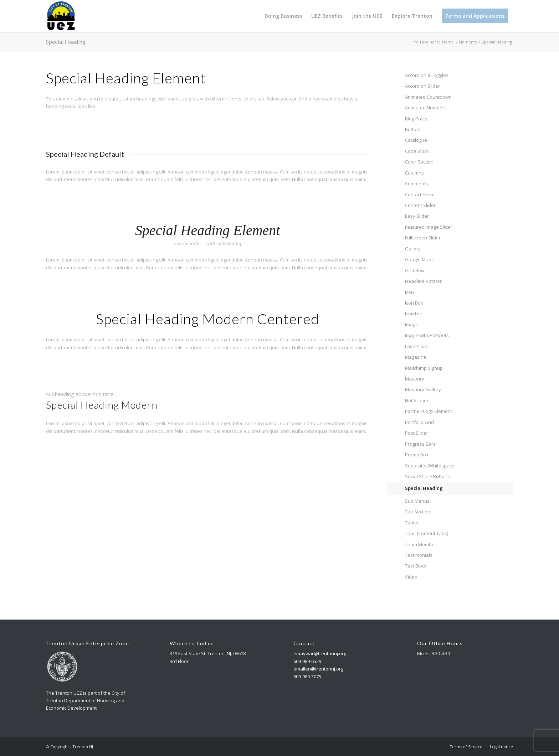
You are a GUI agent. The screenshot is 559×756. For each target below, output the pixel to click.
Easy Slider (417, 216)
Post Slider (417, 433)
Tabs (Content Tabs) (427, 533)
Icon (409, 292)
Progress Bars (420, 444)
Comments (417, 183)
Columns (414, 173)
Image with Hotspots (427, 335)
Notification (417, 400)
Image (412, 325)
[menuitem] (283, 16)
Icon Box (414, 303)
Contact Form (419, 195)
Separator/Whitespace (430, 466)
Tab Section (418, 512)
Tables (412, 523)
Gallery (413, 249)
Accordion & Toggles (427, 75)
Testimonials (419, 555)
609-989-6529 (307, 661)
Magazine (416, 357)
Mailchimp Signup (424, 368)
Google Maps (419, 259)
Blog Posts (416, 119)
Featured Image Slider (429, 227)
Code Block (417, 151)
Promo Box (417, 455)
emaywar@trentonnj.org (320, 653)
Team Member (421, 544)
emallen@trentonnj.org (318, 669)
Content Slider (420, 205)
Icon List (414, 314)
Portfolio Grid (419, 422)
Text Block (416, 566)
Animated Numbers (426, 108)
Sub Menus (417, 501)
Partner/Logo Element (429, 411)
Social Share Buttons (427, 476)
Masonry (415, 379)
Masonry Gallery (423, 389)
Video (411, 577)
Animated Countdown (428, 97)
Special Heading (66, 42)
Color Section (419, 162)
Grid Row (415, 270)
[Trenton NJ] (61, 16)
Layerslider (417, 346)
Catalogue (416, 140)
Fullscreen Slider (423, 238)
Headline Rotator (423, 281)
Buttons (413, 129)
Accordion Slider (422, 86)
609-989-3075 (307, 677)
